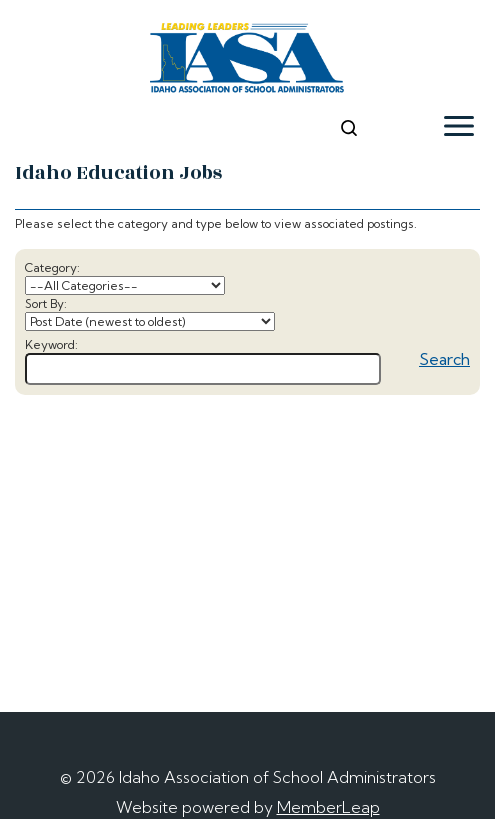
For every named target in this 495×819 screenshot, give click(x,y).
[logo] (247, 61)
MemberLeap (328, 807)
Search (444, 359)
